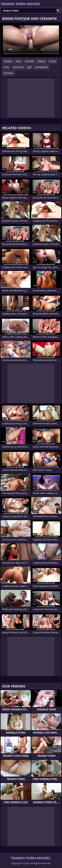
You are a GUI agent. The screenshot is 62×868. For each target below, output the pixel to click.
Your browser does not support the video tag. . (31, 40)
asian (18, 61)
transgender (42, 67)
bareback (9, 73)
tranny (53, 61)
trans (6, 67)
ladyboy (41, 61)
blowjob (8, 61)
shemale (29, 61)
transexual (18, 67)
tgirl (30, 67)
